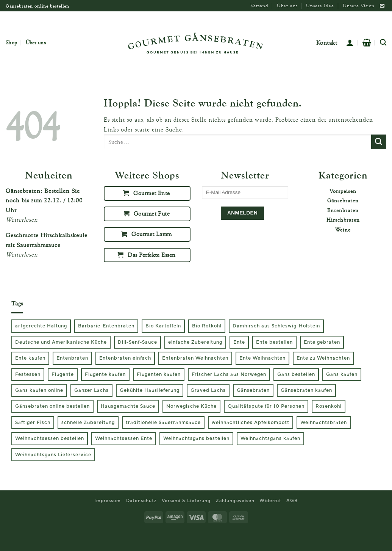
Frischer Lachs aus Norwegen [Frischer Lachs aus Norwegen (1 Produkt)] (229, 374)
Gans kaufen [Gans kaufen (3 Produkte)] (342, 374)
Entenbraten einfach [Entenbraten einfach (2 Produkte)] (125, 358)
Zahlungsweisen (235, 501)
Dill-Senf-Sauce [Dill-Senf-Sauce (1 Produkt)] (137, 342)
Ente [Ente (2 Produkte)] (239, 342)
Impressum (108, 501)
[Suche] (383, 43)
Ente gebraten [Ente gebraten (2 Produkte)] (322, 342)
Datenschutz (141, 501)
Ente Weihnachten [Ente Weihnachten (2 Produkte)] (262, 358)
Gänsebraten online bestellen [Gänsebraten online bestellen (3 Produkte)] (52, 406)
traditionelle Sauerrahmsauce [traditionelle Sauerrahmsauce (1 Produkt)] (163, 423)
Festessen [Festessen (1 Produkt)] (28, 374)
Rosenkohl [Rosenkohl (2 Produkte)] (329, 406)
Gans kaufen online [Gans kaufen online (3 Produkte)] (39, 390)
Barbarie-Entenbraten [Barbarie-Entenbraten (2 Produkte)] (106, 326)
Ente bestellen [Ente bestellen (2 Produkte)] (274, 342)
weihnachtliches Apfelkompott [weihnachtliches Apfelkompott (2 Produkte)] (251, 423)
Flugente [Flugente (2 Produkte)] (63, 374)
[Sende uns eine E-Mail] (382, 6)
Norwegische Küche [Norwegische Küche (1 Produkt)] (191, 406)
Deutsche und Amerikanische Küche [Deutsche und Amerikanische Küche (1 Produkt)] (61, 342)
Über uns (287, 5)
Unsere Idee (320, 5)
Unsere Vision (359, 5)
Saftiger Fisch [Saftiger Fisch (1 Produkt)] (33, 423)
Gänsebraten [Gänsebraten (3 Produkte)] (253, 390)
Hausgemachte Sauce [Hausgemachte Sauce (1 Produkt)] (128, 406)
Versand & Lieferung (186, 501)
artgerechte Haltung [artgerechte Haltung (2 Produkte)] (41, 326)
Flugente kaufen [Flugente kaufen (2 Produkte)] (105, 374)
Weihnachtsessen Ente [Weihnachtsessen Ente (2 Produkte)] (124, 438)
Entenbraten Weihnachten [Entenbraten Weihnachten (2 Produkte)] (195, 358)
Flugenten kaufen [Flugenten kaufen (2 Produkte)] (159, 374)
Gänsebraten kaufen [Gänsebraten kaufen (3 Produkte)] (306, 390)
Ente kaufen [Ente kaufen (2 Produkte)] (30, 358)
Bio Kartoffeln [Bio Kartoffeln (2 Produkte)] (163, 326)
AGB (292, 501)
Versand (259, 5)
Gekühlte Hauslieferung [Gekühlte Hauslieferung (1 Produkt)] (150, 390)
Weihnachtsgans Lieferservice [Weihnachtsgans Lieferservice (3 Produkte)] (53, 455)
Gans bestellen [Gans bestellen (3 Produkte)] (296, 374)
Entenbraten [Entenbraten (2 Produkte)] (72, 358)
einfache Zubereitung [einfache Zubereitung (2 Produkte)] (195, 342)
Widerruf (270, 501)
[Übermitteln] (379, 142)
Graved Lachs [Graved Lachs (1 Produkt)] (208, 390)
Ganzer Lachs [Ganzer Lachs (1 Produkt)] (91, 390)
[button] (350, 42)
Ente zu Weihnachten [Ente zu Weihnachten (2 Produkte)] (323, 358)
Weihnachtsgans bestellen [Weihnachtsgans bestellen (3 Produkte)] (196, 438)
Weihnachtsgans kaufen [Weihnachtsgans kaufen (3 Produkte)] (270, 438)
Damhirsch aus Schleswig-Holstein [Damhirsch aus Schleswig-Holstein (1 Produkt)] (276, 326)
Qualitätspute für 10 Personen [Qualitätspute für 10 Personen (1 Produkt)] (266, 406)
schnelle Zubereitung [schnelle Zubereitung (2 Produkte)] (88, 423)
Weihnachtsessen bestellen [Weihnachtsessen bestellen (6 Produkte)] (50, 438)
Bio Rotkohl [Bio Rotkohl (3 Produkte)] (207, 326)
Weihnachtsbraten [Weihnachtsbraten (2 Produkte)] (324, 423)
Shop (11, 42)
